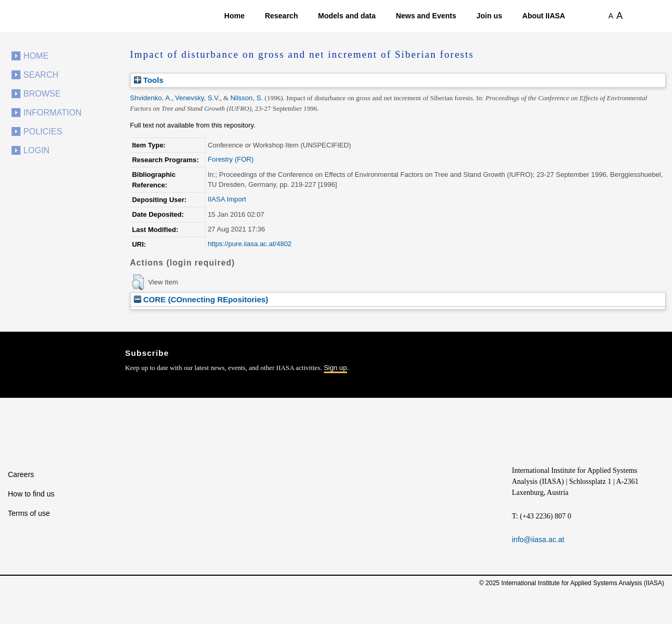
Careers (21, 474)
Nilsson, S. (247, 98)
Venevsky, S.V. (198, 98)
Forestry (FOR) (231, 159)
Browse (42, 94)
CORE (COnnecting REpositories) (201, 299)
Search (41, 75)
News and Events (426, 16)
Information (53, 113)
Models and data (347, 16)
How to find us (31, 494)
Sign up (335, 368)
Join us (489, 16)
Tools (149, 80)
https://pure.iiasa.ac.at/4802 (250, 244)
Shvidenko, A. (151, 98)
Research (281, 16)
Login (37, 150)
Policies (43, 131)
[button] (138, 282)
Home (234, 16)
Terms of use (29, 513)
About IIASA (544, 16)
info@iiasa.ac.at (538, 540)
